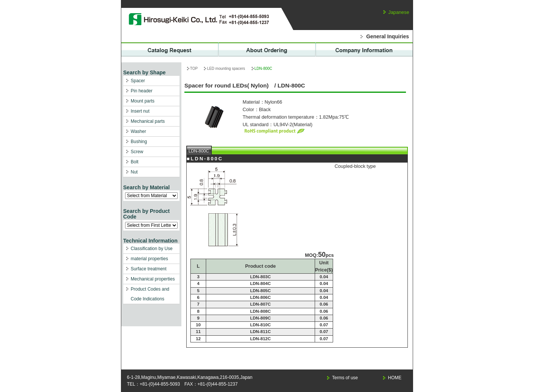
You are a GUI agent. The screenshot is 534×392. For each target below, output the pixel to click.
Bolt (135, 162)
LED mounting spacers (226, 69)
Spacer (138, 81)
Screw (137, 152)
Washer (138, 131)
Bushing (139, 142)
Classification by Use (152, 249)
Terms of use (345, 378)
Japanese (399, 12)
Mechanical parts (148, 121)
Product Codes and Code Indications (150, 294)
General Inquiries (388, 36)
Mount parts (143, 101)
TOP (194, 69)
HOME (395, 378)
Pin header (142, 91)
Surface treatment (149, 269)
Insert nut (140, 111)
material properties (149, 259)
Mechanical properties (153, 279)
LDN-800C (199, 151)
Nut (134, 172)
